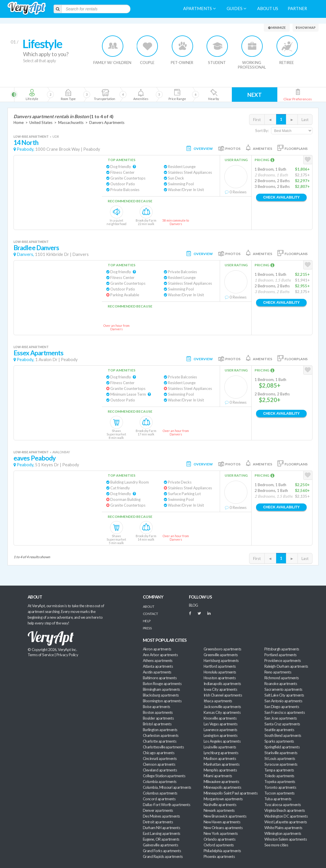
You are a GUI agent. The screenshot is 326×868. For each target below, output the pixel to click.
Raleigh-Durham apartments (286, 666)
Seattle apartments (279, 730)
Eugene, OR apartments (161, 839)
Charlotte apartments (160, 741)
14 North (26, 143)
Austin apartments (157, 672)
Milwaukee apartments (221, 782)
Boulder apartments (158, 718)
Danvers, (25, 254)
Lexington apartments (220, 735)
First (257, 120)
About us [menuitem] (268, 9)
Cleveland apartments (160, 770)
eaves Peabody (35, 458)
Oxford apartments (219, 845)
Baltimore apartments (160, 678)
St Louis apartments (280, 758)
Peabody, (25, 149)
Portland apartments (280, 655)
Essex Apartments (39, 353)
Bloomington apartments (162, 701)
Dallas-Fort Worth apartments (166, 805)
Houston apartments (220, 678)
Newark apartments (219, 810)
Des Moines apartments (161, 816)
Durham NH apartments (161, 828)
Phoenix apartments (219, 856)
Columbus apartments (160, 793)
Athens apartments (158, 661)
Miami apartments (218, 776)
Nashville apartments (220, 805)
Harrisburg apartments (221, 661)
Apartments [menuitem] (199, 9)
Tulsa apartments (278, 799)
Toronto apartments (280, 787)
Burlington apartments (160, 730)
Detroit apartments (158, 822)
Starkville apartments (281, 753)
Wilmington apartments (283, 833)
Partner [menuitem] (297, 9)
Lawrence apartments (220, 730)
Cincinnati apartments (160, 758)
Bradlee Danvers (36, 248)
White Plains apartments (283, 828)
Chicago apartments (159, 753)
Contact (150, 614)
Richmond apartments (282, 678)
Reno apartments (278, 672)
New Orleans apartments (223, 828)
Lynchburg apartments (221, 753)
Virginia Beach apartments (285, 810)
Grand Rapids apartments (163, 856)
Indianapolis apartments (222, 684)
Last (305, 120)
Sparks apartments (279, 741)
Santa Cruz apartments (282, 724)
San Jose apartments (281, 718)
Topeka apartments (280, 782)
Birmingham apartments (161, 689)
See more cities (276, 845)
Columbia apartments (160, 782)
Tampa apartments (279, 770)
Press (147, 628)
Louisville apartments (220, 747)
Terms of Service (41, 655)
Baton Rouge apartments (162, 684)
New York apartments (221, 833)
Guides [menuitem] (236, 9)
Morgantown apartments (223, 799)
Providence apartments (283, 661)
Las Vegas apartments (220, 724)
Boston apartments (158, 712)
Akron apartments (157, 649)
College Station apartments (164, 776)
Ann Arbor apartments (160, 655)
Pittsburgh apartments (282, 649)
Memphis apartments (220, 770)
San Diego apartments (282, 707)
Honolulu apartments (220, 672)
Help (147, 621)
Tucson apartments (279, 793)
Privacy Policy (67, 655)
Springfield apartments (282, 747)
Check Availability (281, 197)
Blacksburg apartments (161, 695)
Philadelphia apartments (222, 851)
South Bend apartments (283, 735)
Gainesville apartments (160, 845)
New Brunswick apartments (225, 816)
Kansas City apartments (222, 712)
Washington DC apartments (286, 816)
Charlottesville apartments (163, 747)
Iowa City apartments (220, 689)
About (148, 606)
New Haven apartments (222, 822)
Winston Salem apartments (286, 839)
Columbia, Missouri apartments (167, 787)
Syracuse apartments (281, 764)
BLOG (194, 605)
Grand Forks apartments (162, 851)
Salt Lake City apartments (284, 695)
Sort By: (262, 131)
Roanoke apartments (281, 684)
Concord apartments (159, 799)
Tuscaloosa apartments (283, 805)
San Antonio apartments (283, 701)
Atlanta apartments (158, 666)
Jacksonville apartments (222, 707)
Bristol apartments (157, 724)
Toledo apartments (279, 776)
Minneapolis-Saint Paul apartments (231, 793)
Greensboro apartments (222, 649)
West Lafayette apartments (286, 822)
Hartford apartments (220, 666)
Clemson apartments (159, 764)
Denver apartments (158, 810)
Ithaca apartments (218, 701)
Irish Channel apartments (223, 695)
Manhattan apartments (221, 764)
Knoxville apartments (220, 718)
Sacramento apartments (283, 689)
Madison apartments (220, 758)
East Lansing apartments (162, 833)
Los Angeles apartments (222, 741)
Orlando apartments (219, 839)
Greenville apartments (221, 655)
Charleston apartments (161, 735)
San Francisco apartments (285, 712)
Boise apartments (156, 707)
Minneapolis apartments (222, 787)
